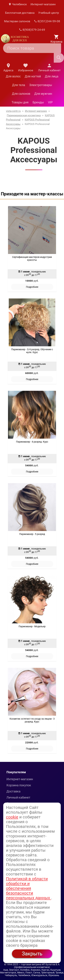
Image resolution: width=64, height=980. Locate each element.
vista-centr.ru (13, 111)
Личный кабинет (18, 797)
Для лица (52, 76)
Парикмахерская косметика (24, 115)
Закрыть (32, 954)
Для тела (19, 85)
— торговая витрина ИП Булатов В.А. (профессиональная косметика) (37, 966)
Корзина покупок (19, 785)
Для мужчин (43, 94)
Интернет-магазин (43, 4)
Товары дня (20, 102)
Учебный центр (49, 13)
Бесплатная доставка (20, 13)
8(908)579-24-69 (32, 30)
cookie (12, 817)
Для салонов (21, 94)
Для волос (13, 76)
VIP (50, 102)
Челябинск (18, 4)
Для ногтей (33, 76)
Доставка (13, 791)
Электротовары (41, 85)
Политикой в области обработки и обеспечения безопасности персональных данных (29, 888)
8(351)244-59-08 (47, 21)
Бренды (38, 102)
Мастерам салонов (17, 21)
